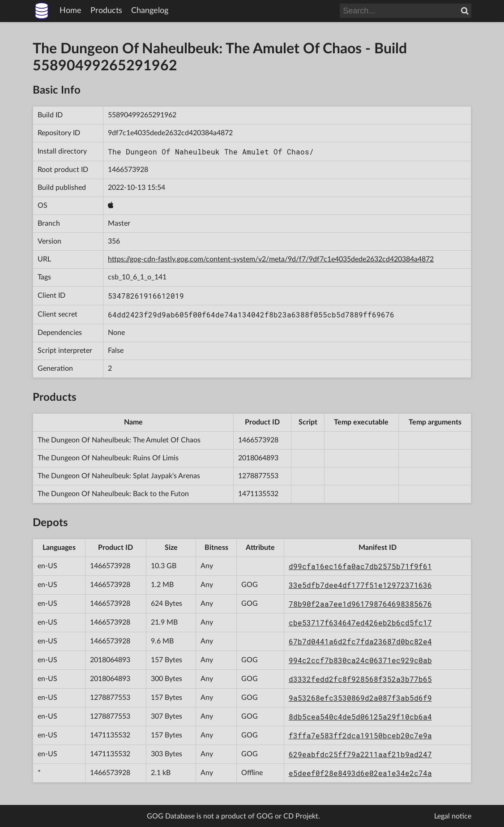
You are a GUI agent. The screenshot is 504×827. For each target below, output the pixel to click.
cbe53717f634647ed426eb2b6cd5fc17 (360, 623)
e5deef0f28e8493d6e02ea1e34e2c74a (360, 773)
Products (106, 11)
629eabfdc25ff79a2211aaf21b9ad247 (360, 754)
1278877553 (258, 476)
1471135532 (258, 494)
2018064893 (258, 458)
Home (70, 11)
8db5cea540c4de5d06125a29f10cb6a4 (360, 717)
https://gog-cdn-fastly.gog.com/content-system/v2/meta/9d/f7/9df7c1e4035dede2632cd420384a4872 (271, 259)
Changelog (150, 11)
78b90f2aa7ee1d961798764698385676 (360, 604)
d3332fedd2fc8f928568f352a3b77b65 (360, 679)
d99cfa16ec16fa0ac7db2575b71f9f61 (360, 566)
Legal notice (453, 816)
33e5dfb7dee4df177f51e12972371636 (360, 585)
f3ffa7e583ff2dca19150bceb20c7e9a (360, 735)
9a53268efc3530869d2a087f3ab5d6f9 (360, 698)
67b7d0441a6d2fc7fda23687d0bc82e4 (360, 641)
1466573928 (128, 170)
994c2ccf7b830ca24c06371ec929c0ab (360, 660)
